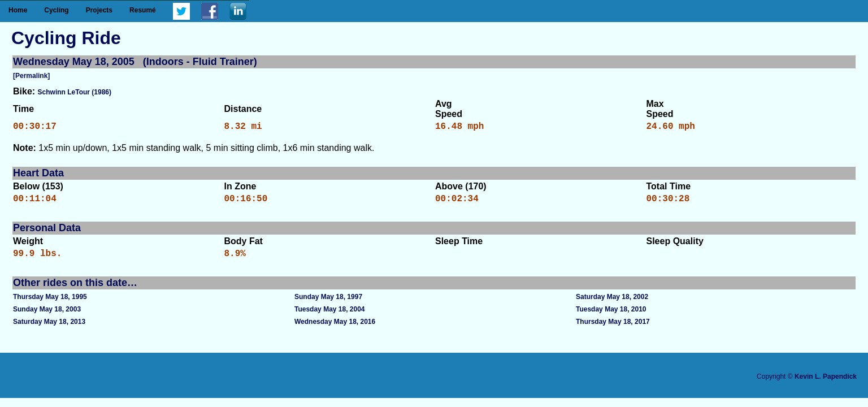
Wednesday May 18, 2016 (335, 328)
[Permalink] (31, 76)
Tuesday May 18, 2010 (611, 316)
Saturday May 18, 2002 (612, 304)
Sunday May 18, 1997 (328, 304)
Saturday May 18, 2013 (49, 328)
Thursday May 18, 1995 (50, 304)
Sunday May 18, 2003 (47, 316)
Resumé (143, 10)
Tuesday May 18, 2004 (330, 316)
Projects (99, 10)
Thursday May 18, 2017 (613, 328)
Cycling (56, 10)
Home (18, 10)
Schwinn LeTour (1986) (75, 92)
